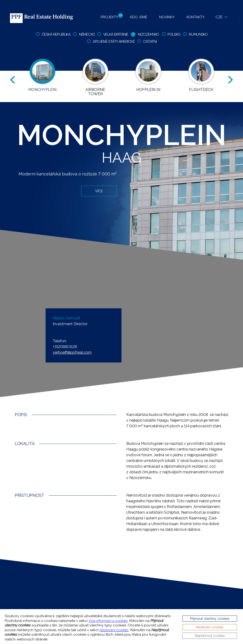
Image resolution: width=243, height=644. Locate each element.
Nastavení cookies (114, 630)
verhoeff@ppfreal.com (72, 352)
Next (231, 80)
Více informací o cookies (108, 621)
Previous (12, 80)
